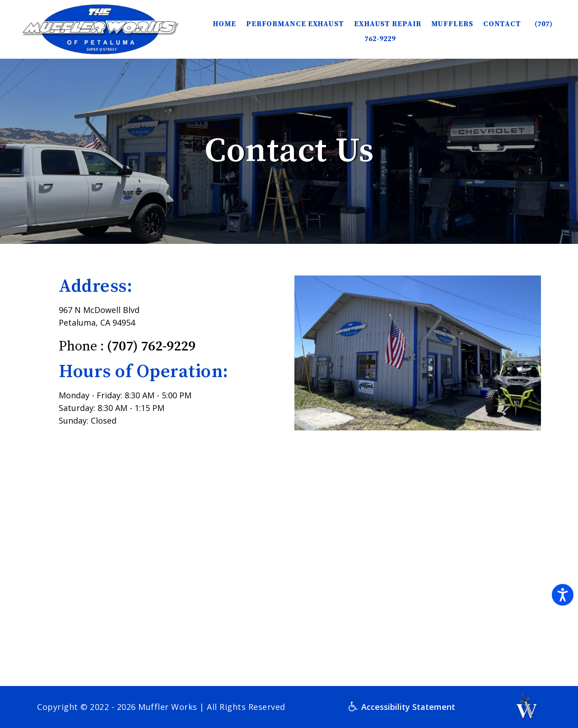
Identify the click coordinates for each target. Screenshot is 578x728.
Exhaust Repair (388, 24)
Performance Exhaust (295, 24)
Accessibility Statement (402, 707)
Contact (502, 24)
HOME (224, 24)
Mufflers (452, 24)
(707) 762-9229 (151, 346)
